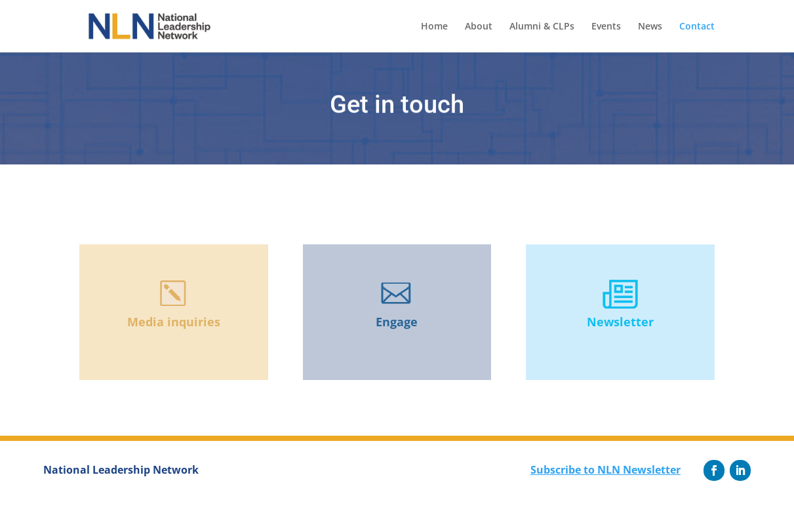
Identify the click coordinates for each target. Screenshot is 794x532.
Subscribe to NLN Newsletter (605, 470)
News (650, 27)
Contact (697, 27)
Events (606, 27)
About (479, 27)
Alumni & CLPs (542, 27)
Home (434, 27)
